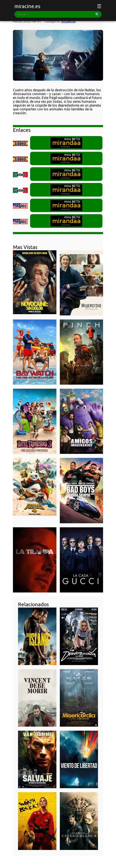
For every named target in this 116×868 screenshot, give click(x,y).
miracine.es (27, 6)
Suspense (68, 21)
